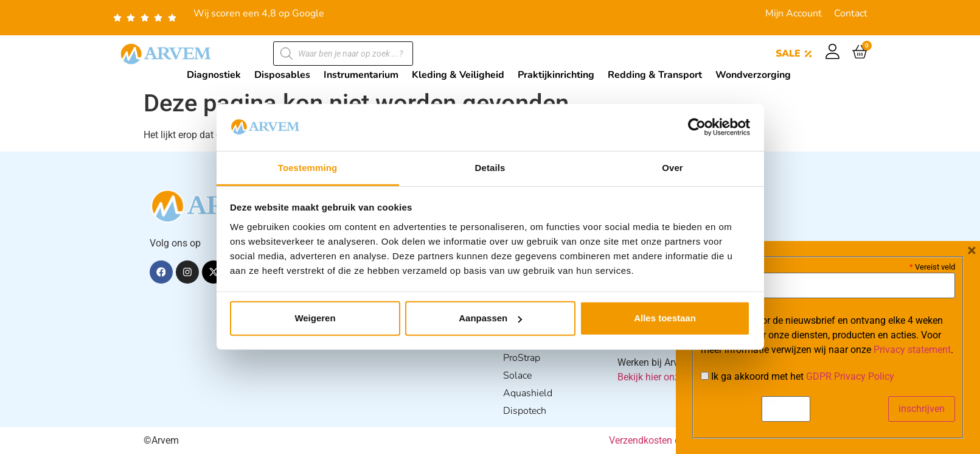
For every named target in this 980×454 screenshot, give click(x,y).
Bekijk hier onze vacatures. (674, 377)
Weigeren (315, 318)
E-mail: (719, 266)
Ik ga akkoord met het (798, 377)
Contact (851, 13)
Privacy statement (912, 350)
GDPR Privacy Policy (850, 376)
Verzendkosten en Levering (666, 440)
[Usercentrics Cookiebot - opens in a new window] (697, 127)
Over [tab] (672, 168)
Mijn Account (794, 13)
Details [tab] (490, 168)
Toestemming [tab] (308, 168)
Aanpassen (490, 318)
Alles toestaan (665, 318)
